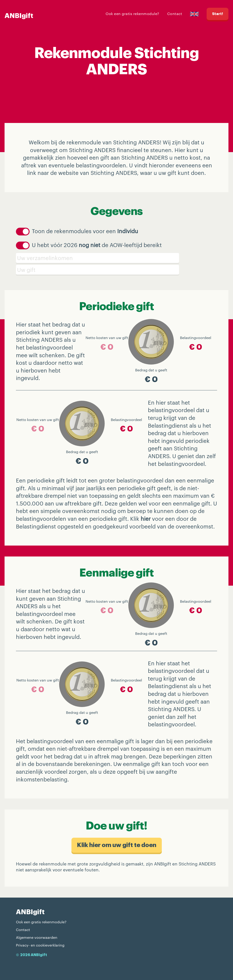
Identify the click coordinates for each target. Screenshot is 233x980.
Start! (218, 14)
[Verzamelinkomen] (116, 258)
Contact (175, 14)
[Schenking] (116, 270)
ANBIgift (19, 16)
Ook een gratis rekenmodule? (132, 14)
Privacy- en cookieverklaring (40, 945)
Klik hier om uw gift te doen (117, 845)
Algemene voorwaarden (37, 937)
